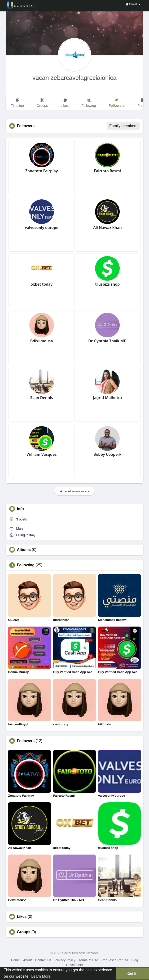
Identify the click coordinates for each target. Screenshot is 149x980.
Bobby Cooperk (107, 454)
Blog (135, 960)
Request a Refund (115, 960)
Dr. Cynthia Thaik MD (107, 341)
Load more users (74, 491)
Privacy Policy (65, 960)
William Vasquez (42, 454)
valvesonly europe (42, 228)
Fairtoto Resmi (107, 171)
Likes (22, 917)
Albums (24, 550)
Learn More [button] (41, 976)
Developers (75, 965)
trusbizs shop (107, 284)
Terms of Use (88, 960)
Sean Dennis (42, 398)
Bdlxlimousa (42, 341)
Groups (24, 932)
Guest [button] (133, 4)
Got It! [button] (132, 974)
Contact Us (43, 960)
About (28, 960)
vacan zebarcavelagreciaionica (74, 78)
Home (15, 960)
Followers (26, 741)
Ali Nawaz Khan (107, 228)
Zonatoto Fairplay (42, 171)
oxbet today (42, 284)
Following (26, 565)
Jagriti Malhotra (107, 398)
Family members (123, 126)
